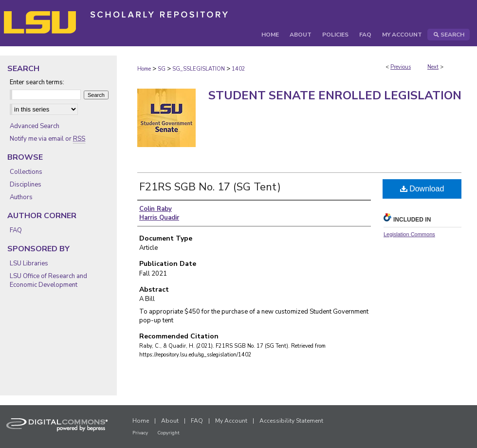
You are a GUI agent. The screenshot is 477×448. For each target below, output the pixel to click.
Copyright (168, 433)
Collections (26, 172)
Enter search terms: (37, 82)
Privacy (140, 433)
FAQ (16, 230)
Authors (21, 197)
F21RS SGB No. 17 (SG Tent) (210, 187)
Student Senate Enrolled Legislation (335, 95)
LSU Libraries (29, 263)
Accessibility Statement (291, 421)
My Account (231, 421)
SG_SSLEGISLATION (199, 69)
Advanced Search (35, 126)
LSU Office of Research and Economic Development (48, 280)
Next (433, 67)
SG (162, 69)
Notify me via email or (47, 139)
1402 (238, 69)
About (170, 421)
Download (422, 189)
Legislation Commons (409, 234)
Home (144, 69)
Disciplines (26, 185)
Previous (401, 67)
